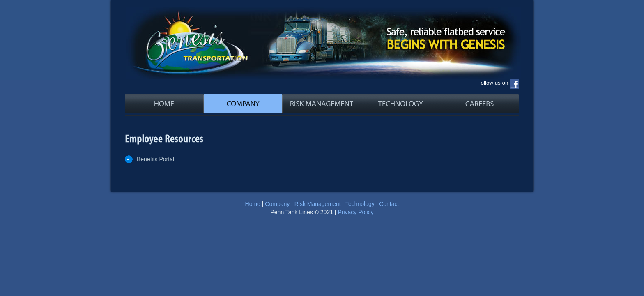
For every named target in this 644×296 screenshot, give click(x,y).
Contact (389, 204)
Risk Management (318, 204)
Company (277, 204)
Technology (360, 204)
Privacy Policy (355, 212)
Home (253, 204)
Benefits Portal (155, 159)
